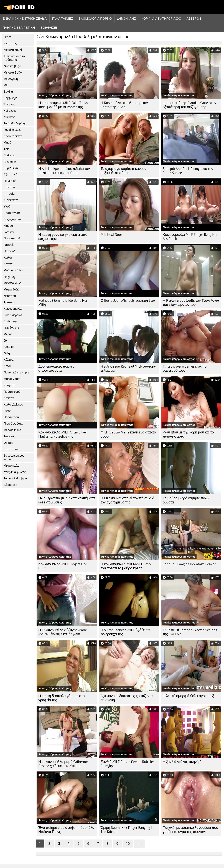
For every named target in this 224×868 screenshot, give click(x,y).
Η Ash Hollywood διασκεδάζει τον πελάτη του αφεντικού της (64, 171)
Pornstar (9, 232)
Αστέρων (194, 19)
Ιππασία (9, 194)
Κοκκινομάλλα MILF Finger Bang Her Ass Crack (190, 237)
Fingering (9, 277)
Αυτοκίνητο (11, 200)
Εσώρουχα (11, 321)
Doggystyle (10, 98)
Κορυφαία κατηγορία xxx (161, 19)
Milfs (7, 85)
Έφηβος (9, 104)
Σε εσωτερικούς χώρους (14, 457)
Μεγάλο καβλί (13, 50)
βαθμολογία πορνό (95, 19)
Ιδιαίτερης (10, 43)
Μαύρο (8, 226)
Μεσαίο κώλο (12, 430)
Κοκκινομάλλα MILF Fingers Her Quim (62, 566)
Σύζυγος (9, 117)
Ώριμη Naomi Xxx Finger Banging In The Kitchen (127, 830)
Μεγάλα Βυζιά (13, 73)
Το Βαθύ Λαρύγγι (15, 123)
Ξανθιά (8, 92)
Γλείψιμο (9, 155)
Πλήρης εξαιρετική (19, 28)
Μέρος (8, 334)
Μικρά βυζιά (12, 289)
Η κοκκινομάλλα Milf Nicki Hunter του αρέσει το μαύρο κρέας (126, 566)
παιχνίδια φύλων (15, 472)
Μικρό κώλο (12, 466)
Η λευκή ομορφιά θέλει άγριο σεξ (188, 696)
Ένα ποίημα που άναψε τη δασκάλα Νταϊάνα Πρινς (66, 830)
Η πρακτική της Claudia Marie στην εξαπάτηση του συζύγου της (189, 105)
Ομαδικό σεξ (12, 238)
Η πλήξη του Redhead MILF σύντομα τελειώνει (128, 368)
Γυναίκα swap (12, 130)
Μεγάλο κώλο (13, 283)
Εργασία (9, 187)
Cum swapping (13, 315)
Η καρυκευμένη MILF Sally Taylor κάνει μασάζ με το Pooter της (63, 105)
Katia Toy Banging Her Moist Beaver (189, 564)
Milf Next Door (111, 235)
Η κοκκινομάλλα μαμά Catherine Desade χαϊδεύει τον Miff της (63, 764)
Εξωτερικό (10, 174)
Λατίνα (8, 264)
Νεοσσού (10, 296)
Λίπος (7, 366)
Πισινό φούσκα (13, 424)
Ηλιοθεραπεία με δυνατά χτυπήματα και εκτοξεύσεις (67, 500)
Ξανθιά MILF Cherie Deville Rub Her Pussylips (127, 764)
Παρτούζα (10, 251)
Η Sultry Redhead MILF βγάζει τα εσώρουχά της (125, 632)
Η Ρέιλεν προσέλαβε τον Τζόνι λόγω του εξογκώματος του (191, 303)
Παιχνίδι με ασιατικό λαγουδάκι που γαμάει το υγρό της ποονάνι (190, 830)
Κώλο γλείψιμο (13, 405)
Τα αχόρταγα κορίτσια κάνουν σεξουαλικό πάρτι (124, 171)
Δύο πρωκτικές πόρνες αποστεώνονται (56, 368)
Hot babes (10, 111)
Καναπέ (9, 398)
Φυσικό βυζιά (12, 66)
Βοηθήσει (49, 28)
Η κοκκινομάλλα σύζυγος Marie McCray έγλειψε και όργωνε (63, 632)
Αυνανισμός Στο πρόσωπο (14, 58)
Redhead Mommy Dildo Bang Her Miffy (63, 303)
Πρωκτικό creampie (16, 372)
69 (5, 341)
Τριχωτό (9, 302)
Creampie (10, 162)
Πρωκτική (10, 181)
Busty (7, 411)
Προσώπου (11, 417)
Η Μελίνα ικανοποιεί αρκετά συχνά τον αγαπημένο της (127, 500)
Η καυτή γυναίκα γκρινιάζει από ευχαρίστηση (63, 237)
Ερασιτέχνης (12, 213)
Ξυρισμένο (11, 168)
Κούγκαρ (9, 385)
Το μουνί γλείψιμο (15, 478)
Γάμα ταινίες (63, 19)
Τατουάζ (9, 436)
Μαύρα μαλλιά (13, 270)
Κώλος (8, 258)
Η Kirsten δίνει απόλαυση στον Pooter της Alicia (124, 105)
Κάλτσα (9, 360)
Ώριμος (8, 443)
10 (128, 844)
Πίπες (7, 37)
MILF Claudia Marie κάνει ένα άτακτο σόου (128, 434)
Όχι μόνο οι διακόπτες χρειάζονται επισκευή (127, 698)
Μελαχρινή (11, 79)
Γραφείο (9, 245)
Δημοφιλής (127, 19)
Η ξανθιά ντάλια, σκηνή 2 (182, 762)
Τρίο (7, 149)
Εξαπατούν (11, 449)
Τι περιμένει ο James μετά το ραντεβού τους (185, 368)
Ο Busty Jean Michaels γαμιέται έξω (128, 301)
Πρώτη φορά (12, 392)
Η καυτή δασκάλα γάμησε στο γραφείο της (62, 698)
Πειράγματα (11, 328)
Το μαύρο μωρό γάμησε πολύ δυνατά (186, 500)
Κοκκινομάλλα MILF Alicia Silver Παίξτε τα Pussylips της (63, 434)
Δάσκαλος (10, 485)
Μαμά (7, 143)
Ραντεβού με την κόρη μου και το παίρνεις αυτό (188, 434)
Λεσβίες (9, 347)
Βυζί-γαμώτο (12, 219)
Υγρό (7, 206)
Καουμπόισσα (13, 136)
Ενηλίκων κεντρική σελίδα (25, 19)
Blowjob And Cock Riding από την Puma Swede (188, 171)
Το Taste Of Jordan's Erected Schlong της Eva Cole (190, 632)
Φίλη (7, 353)
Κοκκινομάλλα (13, 309)
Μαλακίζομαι (12, 379)
